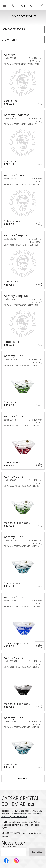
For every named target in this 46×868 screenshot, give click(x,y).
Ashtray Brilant (14, 175)
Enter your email (9, 847)
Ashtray (9, 55)
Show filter (9, 40)
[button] (41, 5)
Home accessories (13, 29)
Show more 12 (23, 779)
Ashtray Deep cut (16, 235)
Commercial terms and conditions (26, 814)
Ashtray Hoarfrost (16, 115)
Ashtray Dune (14, 356)
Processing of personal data (14, 817)
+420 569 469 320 (13, 833)
